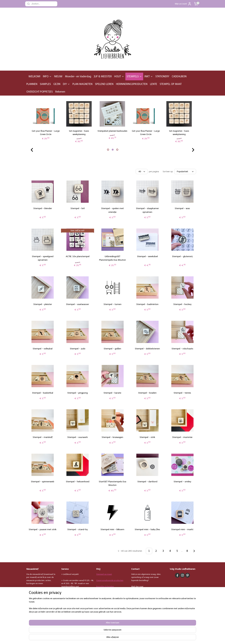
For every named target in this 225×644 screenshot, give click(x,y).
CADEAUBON (179, 76)
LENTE (154, 84)
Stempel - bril (78, 208)
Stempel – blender (43, 208)
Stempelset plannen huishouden (112, 131)
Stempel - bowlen (147, 393)
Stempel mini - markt (182, 529)
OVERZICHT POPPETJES (40, 92)
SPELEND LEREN (104, 84)
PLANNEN (32, 84)
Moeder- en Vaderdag (78, 76)
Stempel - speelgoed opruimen (43, 258)
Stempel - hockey (182, 304)
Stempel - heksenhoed (78, 482)
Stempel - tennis (182, 393)
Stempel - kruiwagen (112, 437)
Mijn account (183, 4)
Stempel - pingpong (78, 393)
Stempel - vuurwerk (78, 437)
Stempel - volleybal (43, 349)
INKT (149, 76)
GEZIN (57, 84)
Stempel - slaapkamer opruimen (147, 210)
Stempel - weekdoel (147, 256)
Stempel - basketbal (43, 393)
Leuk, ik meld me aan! (39, 590)
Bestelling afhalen (104, 599)
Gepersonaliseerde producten (110, 580)
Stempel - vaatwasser (78, 304)
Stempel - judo (78, 349)
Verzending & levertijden (107, 592)
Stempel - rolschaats (182, 349)
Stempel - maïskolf (43, 437)
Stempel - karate (112, 393)
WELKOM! (34, 76)
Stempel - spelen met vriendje (112, 210)
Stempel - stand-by (78, 529)
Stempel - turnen (112, 304)
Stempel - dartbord (147, 482)
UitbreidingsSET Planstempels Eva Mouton (112, 258)
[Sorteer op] (185, 171)
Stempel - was (182, 208)
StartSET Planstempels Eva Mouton (112, 483)
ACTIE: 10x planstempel (78, 256)
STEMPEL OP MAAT (171, 84)
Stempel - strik (147, 437)
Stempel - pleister (43, 304)
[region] (92, 634)
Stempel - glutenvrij (182, 256)
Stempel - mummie (182, 437)
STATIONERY (162, 76)
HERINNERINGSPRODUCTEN (132, 84)
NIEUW (58, 76)
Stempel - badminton (147, 304)
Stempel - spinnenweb (43, 482)
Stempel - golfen (112, 349)
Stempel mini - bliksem (112, 529)
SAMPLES (45, 84)
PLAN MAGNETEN (82, 84)
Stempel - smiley (182, 482)
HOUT (119, 76)
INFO (47, 76)
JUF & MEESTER (103, 76)
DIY (66, 84)
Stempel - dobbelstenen (147, 349)
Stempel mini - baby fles (147, 529)
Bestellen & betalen (105, 586)
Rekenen (60, 92)
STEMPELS (134, 76)
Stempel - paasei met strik (43, 529)
